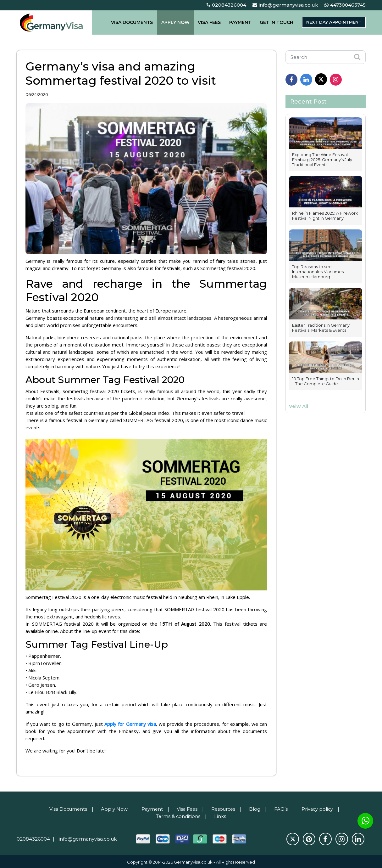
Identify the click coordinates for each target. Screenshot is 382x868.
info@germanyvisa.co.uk (285, 5)
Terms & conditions (178, 815)
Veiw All (299, 406)
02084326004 (226, 5)
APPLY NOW (178, 22)
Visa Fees (187, 808)
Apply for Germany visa (130, 723)
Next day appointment (331, 22)
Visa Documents (66, 808)
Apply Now (113, 808)
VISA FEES (210, 22)
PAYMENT (238, 22)
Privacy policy (320, 808)
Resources (224, 808)
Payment (151, 808)
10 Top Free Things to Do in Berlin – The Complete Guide (326, 381)
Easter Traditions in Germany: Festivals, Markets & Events (321, 328)
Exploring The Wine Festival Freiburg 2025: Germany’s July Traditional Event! (322, 160)
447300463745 (345, 5)
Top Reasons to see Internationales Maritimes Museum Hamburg (318, 272)
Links (220, 815)
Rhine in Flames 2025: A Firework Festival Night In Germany (325, 216)
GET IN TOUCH (272, 22)
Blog (256, 808)
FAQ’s (283, 808)
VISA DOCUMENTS (136, 22)
